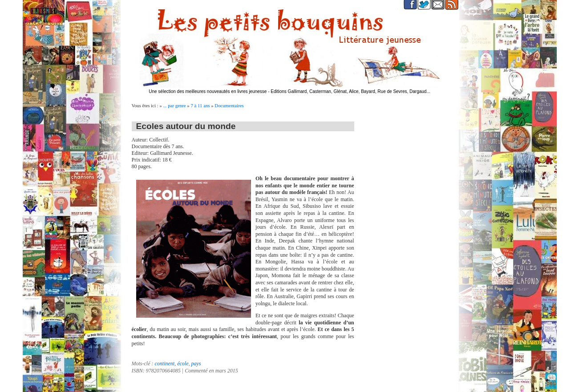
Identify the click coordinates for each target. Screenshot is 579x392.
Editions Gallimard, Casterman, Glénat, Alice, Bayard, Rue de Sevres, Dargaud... (350, 91)
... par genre (174, 105)
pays (196, 364)
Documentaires (229, 105)
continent (164, 364)
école (183, 364)
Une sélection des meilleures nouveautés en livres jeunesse (208, 91)
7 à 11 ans (200, 105)
